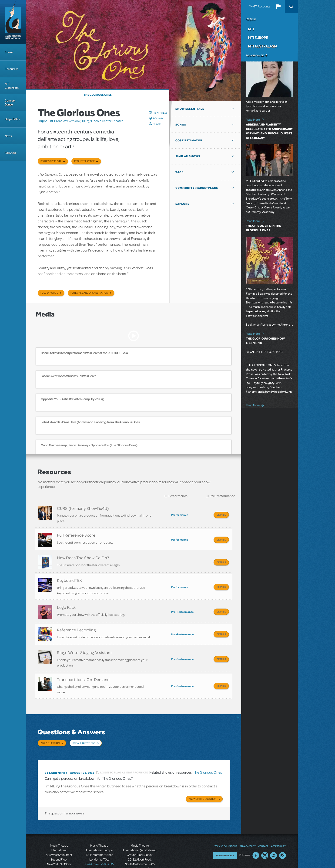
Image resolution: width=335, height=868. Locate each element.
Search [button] (291, 7)
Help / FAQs (12, 119)
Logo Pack (66, 601)
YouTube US (274, 838)
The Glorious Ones (98, 95)
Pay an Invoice (255, 55)
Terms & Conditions (226, 829)
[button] (278, 7)
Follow (158, 118)
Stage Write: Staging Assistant (84, 643)
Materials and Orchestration (89, 293)
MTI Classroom (12, 86)
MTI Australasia (263, 46)
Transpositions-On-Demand (83, 668)
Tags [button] (179, 172)
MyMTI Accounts (260, 7)
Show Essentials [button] (190, 109)
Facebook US (256, 838)
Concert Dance (10, 102)
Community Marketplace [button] (197, 188)
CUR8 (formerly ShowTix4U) (83, 508)
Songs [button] (181, 125)
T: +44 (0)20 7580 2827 (99, 847)
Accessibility (278, 829)
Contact (263, 829)
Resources (12, 69)
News (8, 136)
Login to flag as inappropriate (124, 756)
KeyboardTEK (70, 575)
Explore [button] (182, 204)
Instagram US (282, 838)
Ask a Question (50, 730)
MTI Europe (258, 37)
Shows (9, 52)
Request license (84, 161)
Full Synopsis (49, 293)
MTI (251, 29)
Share (157, 124)
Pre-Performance (223, 496)
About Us (11, 153)
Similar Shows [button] (188, 156)
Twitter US (265, 838)
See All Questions (84, 730)
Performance (178, 496)
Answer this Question (203, 782)
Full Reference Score (76, 533)
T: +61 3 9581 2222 (140, 856)
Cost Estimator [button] (189, 140)
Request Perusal (51, 161)
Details (221, 515)
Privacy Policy (248, 829)
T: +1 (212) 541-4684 (59, 852)
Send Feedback (225, 838)
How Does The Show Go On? (83, 554)
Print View (160, 113)
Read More (253, 119)
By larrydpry (56, 756)
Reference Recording (76, 622)
